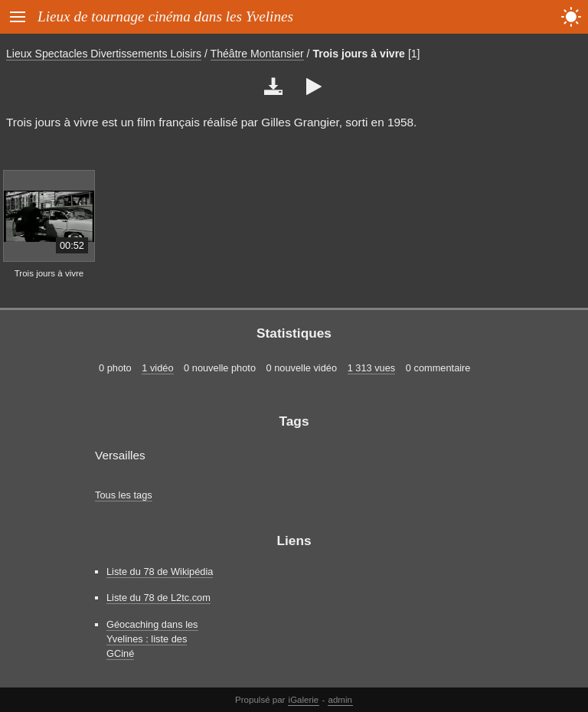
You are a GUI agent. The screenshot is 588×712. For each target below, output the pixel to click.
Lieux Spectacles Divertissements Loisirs (104, 54)
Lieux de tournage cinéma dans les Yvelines (165, 16)
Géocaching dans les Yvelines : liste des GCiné (152, 639)
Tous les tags (124, 495)
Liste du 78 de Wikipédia (160, 572)
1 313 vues (372, 368)
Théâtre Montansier (257, 54)
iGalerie (304, 700)
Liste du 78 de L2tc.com (158, 598)
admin (340, 700)
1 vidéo (157, 368)
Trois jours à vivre (359, 54)
